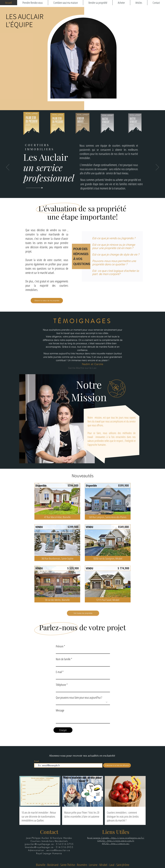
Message (60, 710)
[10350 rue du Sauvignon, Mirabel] (108, 558)
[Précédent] (8, 167)
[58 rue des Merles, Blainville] (57, 600)
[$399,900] (73, 527)
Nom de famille (63, 659)
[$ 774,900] (123, 568)
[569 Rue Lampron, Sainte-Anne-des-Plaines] (108, 517)
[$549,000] (123, 527)
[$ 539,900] (73, 568)
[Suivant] (157, 167)
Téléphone (61, 685)
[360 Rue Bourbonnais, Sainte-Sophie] (57, 558)
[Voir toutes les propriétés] (83, 613)
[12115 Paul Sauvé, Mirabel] (108, 600)
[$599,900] (123, 485)
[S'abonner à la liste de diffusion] (117, 765)
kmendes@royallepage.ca (39, 847)
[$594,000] (73, 485)
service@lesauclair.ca (58, 850)
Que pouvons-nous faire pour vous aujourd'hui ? (79, 698)
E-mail (59, 672)
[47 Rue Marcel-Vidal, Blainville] (57, 517)
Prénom (60, 646)
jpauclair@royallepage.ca (39, 844)
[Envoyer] (63, 730)
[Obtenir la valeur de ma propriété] (47, 300)
